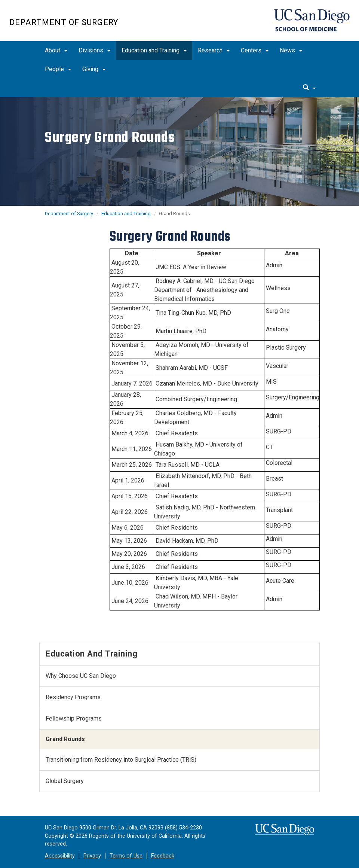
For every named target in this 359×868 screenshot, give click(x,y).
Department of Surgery (64, 22)
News (291, 50)
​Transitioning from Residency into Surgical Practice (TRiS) (121, 760)
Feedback (163, 856)
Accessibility (60, 856)
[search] (309, 88)
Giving (94, 69)
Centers (255, 50)
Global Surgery (65, 781)
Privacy (92, 856)
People (58, 69)
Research (214, 50)
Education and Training (154, 50)
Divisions (94, 50)
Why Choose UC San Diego (81, 676)
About (56, 50)
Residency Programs (73, 697)
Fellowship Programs (74, 718)
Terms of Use (126, 856)
